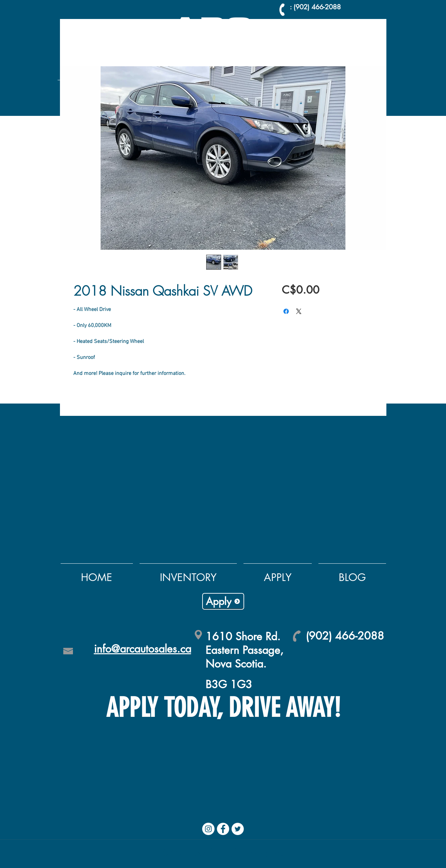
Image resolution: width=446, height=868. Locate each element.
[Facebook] (223, 829)
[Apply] (223, 601)
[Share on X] (299, 311)
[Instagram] (208, 829)
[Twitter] (238, 829)
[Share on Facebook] (286, 311)
